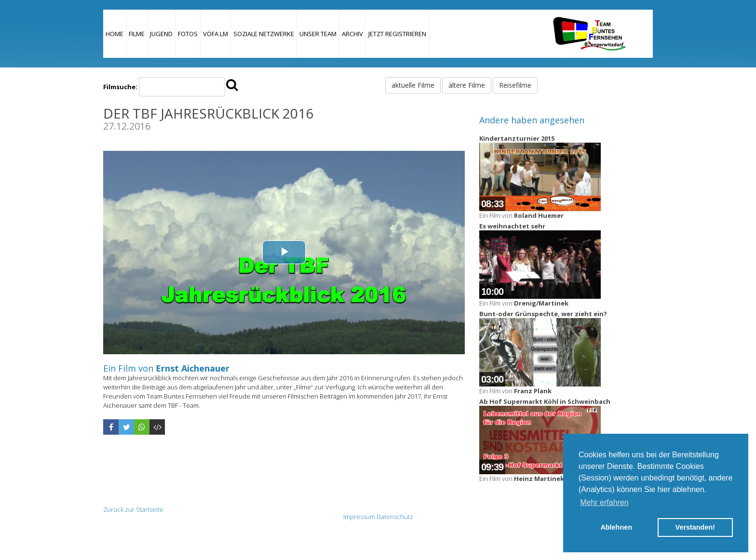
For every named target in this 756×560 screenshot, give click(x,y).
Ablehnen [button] (616, 527)
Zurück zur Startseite (133, 509)
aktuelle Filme (413, 85)
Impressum (359, 517)
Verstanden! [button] (695, 527)
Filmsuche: (120, 87)
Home (115, 34)
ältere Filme (467, 85)
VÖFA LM (216, 34)
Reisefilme (515, 85)
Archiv (352, 34)
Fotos (188, 34)
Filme (137, 34)
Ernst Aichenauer (193, 368)
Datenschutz (395, 517)
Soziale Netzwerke (264, 34)
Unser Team (318, 34)
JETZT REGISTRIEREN (397, 34)
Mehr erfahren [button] (604, 502)
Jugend (161, 34)
